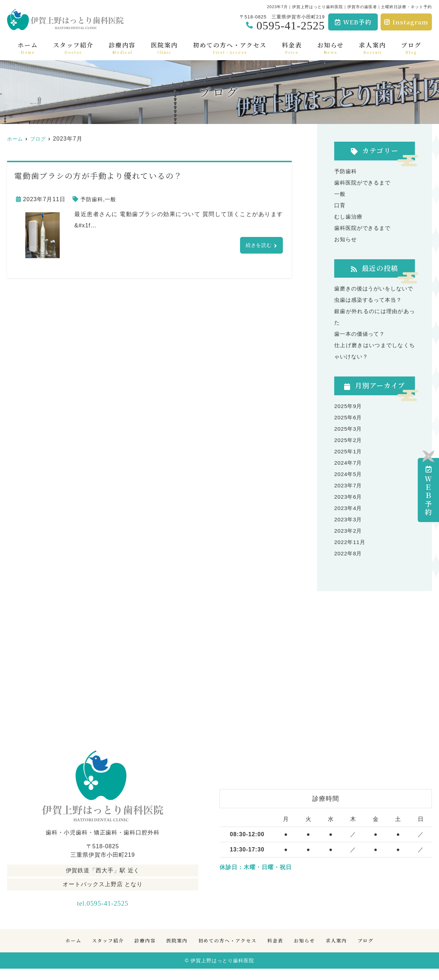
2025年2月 (349, 451)
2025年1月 (349, 463)
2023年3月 (349, 531)
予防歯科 (92, 199)
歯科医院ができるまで (364, 183)
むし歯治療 (349, 217)
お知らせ (330, 48)
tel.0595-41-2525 (103, 913)
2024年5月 (349, 485)
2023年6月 (349, 508)
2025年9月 (349, 417)
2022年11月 (351, 553)
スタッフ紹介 (73, 48)
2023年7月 (349, 497)
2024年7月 (349, 474)
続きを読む (257, 246)
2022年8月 (349, 565)
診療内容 (122, 48)
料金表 (292, 48)
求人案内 (372, 48)
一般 (112, 199)
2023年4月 (349, 519)
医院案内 (164, 48)
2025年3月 (349, 440)
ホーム (28, 48)
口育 (340, 205)
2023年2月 (349, 542)
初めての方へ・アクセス (230, 48)
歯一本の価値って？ (361, 345)
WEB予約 (353, 22)
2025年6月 (349, 429)
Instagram (406, 22)
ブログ (411, 48)
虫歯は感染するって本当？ (370, 311)
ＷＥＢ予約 (429, 491)
